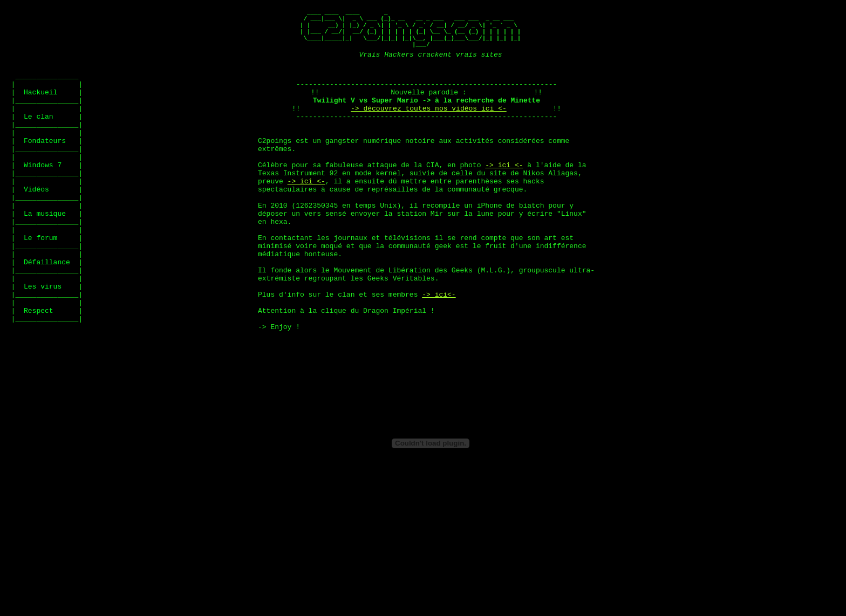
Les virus (43, 343)
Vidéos (36, 226)
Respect (39, 372)
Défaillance (47, 313)
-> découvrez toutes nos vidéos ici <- (429, 129)
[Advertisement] (129, 78)
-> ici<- (439, 352)
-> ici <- (504, 197)
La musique (45, 255)
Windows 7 (43, 197)
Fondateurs (45, 168)
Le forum (40, 284)
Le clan (39, 139)
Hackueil (40, 109)
